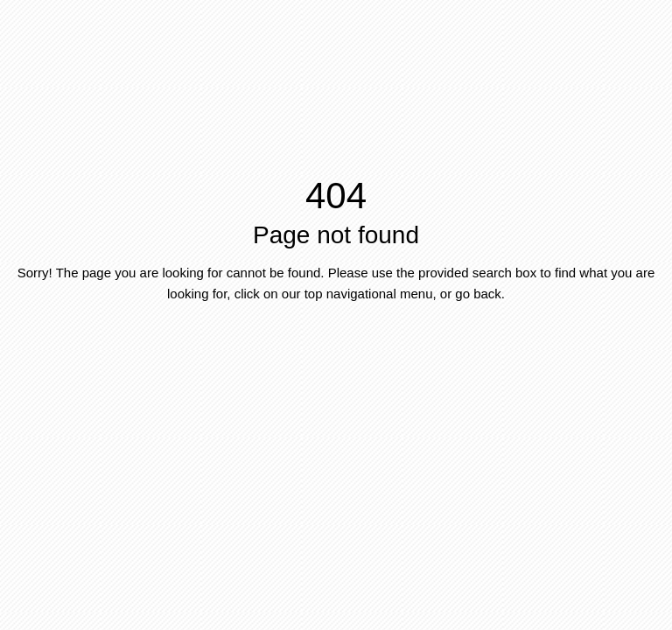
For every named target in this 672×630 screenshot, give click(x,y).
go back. (480, 294)
